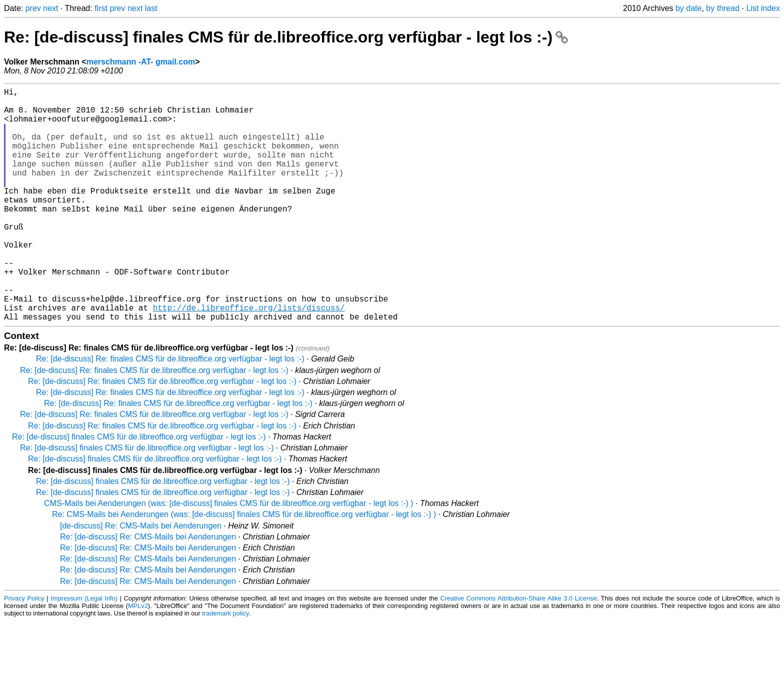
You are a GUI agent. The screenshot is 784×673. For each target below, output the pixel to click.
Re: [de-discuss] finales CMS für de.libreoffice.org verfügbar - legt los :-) (286, 37)
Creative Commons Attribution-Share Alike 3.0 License (519, 650)
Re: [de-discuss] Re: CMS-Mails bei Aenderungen (148, 589)
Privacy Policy (24, 650)
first (101, 8)
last (151, 8)
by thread (723, 8)
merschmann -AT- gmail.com (141, 62)
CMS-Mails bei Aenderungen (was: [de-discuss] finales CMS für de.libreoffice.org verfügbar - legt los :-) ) (229, 555)
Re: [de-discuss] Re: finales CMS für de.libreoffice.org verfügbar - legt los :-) (170, 411)
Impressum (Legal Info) (84, 650)
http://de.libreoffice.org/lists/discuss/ (249, 357)
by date (688, 8)
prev (33, 8)
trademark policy (225, 665)
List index (763, 8)
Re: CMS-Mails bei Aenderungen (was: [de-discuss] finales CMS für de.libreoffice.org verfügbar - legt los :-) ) (244, 566)
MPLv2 (138, 658)
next (50, 8)
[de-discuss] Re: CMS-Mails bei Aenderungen (141, 578)
